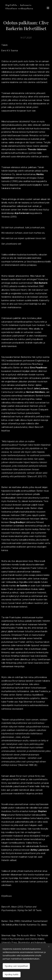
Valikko (48, 8)
